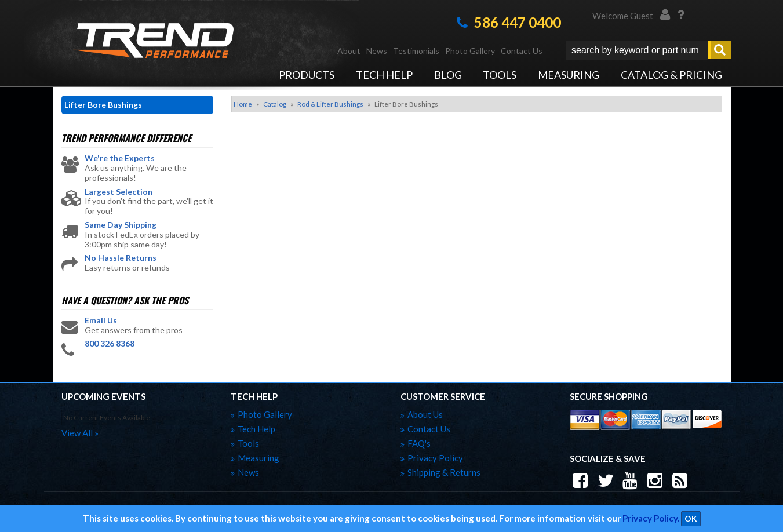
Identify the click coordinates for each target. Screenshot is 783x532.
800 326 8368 (110, 344)
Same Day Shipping (121, 225)
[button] (648, 50)
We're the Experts (120, 158)
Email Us (101, 320)
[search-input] (637, 50)
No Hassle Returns (121, 258)
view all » (80, 433)
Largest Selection (119, 192)
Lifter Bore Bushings (103, 105)
